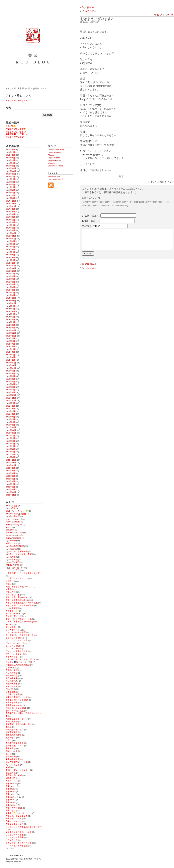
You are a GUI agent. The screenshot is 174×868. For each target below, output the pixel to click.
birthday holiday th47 (15, 525)
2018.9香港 (11, 508)
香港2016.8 (11, 792)
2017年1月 (10, 230)
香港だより (11, 810)
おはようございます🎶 (16, 132)
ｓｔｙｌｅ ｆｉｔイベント (19, 843)
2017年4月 (10, 222)
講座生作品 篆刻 (14, 775)
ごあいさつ (11, 592)
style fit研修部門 (13, 562)
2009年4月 (10, 481)
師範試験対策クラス (15, 730)
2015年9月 (10, 274)
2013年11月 (11, 333)
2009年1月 (10, 489)
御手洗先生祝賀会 (14, 735)
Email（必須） (90, 221)
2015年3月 (10, 290)
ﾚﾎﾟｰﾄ (8, 848)
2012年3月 (10, 387)
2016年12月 (11, 233)
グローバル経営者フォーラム (19, 619)
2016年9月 (10, 241)
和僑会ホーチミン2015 (16, 708)
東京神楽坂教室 (13, 759)
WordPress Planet (56, 166)
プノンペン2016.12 (14, 643)
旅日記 (9, 740)
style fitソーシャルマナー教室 (19, 554)
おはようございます (15, 137)
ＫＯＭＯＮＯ (12, 840)
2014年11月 (11, 301)
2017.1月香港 (12, 506)
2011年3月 (10, 419)
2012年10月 (11, 368)
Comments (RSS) (55, 179)
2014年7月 (10, 312)
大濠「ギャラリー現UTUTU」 (19, 587)
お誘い (9, 584)
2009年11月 (11, 463)
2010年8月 (10, 438)
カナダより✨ (12, 611)
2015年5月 (10, 284)
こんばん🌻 (11, 126)
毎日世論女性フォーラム (17, 762)
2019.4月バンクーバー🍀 (17, 511)
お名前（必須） (91, 216)
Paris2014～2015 (13, 535)
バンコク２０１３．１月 (17, 640)
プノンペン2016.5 (14, 646)
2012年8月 (10, 374)
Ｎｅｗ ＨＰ (12, 781)
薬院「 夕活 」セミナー (18, 770)
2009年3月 (10, 484)
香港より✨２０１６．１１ (18, 813)
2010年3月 (10, 452)
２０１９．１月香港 (15, 837)
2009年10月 (11, 465)
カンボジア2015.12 (14, 614)
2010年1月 (10, 457)
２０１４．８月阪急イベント (19, 832)
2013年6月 (10, 346)
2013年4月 (10, 352)
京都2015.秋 (11, 668)
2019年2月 (10, 163)
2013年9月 (10, 338)
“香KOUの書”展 (12, 565)
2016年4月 (10, 255)
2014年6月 (10, 314)
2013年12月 (11, 330)
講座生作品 (11, 773)
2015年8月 (10, 276)
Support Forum (54, 160)
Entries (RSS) (54, 176)
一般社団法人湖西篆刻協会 (18, 665)
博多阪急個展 (12, 702)
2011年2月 (10, 422)
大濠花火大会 (12, 722)
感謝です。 (11, 738)
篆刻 (8, 767)
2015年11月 (11, 268)
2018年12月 (11, 168)
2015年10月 (11, 271)
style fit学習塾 (12, 559)
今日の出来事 (12, 678)
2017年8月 (10, 212)
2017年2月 (10, 228)
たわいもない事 (164, 15)
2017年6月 (10, 217)
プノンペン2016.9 (14, 649)
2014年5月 (10, 317)
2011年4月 (10, 417)
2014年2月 (10, 325)
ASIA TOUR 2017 (13, 519)
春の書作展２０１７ (15, 746)
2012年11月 (11, 365)
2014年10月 (11, 303)
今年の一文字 (12, 670)
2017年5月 (10, 220)
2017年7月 (10, 214)
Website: (87, 226)
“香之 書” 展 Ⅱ (14, 568)
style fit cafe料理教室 (15, 546)
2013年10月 (11, 336)
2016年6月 (10, 249)
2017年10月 (11, 206)
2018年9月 (10, 177)
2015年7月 (10, 279)
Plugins (51, 155)
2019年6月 (10, 152)
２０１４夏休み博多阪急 (17, 846)
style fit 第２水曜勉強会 (17, 551)
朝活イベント (12, 751)
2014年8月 (10, 309)
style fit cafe (11, 541)
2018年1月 (10, 198)
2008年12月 (11, 492)
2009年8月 (10, 471)
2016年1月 (10, 263)
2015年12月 (11, 266)
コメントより (12, 627)
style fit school (12, 549)
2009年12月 (11, 460)
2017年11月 (11, 203)
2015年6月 (10, 282)
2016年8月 (10, 244)
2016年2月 (10, 260)
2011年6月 (10, 411)
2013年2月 (10, 357)
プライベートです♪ (14, 654)
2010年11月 (11, 430)
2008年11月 (11, 495)
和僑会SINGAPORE (14, 705)
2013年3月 (10, 355)
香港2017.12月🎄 (13, 797)
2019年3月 (10, 160)
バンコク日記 (13, 570)
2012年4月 (10, 384)
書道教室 (10, 748)
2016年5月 (10, 252)
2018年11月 (11, 171)
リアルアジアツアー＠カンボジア (21, 659)
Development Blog (56, 149)
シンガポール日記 (14, 630)
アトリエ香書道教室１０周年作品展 (22, 603)
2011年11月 (11, 398)
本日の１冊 (11, 756)
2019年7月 (10, 149)
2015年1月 (10, 295)
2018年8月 (10, 179)
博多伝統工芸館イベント (17, 697)
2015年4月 (10, 287)
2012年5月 (10, 382)
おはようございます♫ (97, 19)
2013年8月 (10, 341)
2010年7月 (10, 441)
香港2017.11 (11, 794)
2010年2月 (10, 454)
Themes (51, 163)
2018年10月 (11, 174)
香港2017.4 (11, 800)
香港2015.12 (11, 786)
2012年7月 (10, 376)
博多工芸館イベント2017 (17, 700)
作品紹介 (10, 689)
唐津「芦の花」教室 (15, 711)
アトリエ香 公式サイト (17, 100)
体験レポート (12, 686)
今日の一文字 (12, 676)
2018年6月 (10, 185)
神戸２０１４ (12, 543)
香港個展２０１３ (14, 819)
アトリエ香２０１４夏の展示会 (20, 605)
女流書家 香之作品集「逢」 (19, 724)
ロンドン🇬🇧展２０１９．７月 (19, 662)
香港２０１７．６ (14, 821)
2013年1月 (10, 360)
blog (7, 527)
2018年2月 (10, 195)
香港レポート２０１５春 (17, 816)
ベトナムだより (13, 657)
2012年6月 (10, 379)
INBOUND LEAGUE (14, 533)
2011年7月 (10, 409)
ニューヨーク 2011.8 (15, 638)
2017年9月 (10, 209)
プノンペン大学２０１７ (17, 651)
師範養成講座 (12, 732)
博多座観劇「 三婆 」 (17, 134)
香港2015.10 (11, 784)
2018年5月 (10, 187)
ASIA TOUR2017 (13, 522)
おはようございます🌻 (16, 129)
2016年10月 (11, 239)
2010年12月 (11, 427)
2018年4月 (10, 190)
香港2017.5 (11, 802)
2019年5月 (10, 155)
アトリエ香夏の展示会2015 (18, 600)
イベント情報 (12, 608)
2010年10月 (11, 433)
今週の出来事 (12, 684)
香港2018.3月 (12, 805)
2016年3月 (10, 258)
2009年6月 (10, 476)
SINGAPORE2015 (13, 538)
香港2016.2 (11, 789)
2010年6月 (10, 444)
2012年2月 (10, 390)
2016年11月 (11, 236)
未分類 (9, 754)
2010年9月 (10, 436)
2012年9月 (10, 371)
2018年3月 (10, 193)
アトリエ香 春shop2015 (17, 597)
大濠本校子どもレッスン (17, 719)
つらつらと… (89, 268)
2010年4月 (10, 449)
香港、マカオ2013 (14, 808)
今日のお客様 (12, 673)
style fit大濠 (11, 557)
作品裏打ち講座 (13, 694)
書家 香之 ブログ (33, 43)
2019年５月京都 (13, 516)
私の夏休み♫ (89, 7)
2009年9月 (10, 468)
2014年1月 (10, 328)
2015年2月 (10, 293)
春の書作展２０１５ (15, 743)
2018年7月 (10, 182)
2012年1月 (10, 392)
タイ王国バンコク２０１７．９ (20, 635)
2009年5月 (10, 479)
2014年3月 (10, 322)
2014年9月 (10, 306)
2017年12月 (11, 201)
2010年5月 (10, 446)
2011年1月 (10, 425)
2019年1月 (10, 166)
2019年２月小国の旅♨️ (16, 514)
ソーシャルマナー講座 (16, 632)
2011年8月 (10, 406)
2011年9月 (10, 403)
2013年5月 (10, 349)
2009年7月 (10, 473)
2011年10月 (11, 400)
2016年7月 (10, 247)
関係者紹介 (11, 778)
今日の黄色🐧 (12, 681)
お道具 (9, 589)
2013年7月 (10, 344)
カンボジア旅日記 (14, 616)
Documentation (54, 152)
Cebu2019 (10, 530)
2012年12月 (11, 363)
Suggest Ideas (54, 158)
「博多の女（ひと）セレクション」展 (23, 573)
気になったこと (13, 765)
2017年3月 (10, 225)
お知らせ (10, 581)
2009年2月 (10, 487)
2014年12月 (11, 298)
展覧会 (9, 727)
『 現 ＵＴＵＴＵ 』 (17, 578)
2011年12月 (11, 395)
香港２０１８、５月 (15, 824)
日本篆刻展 (11, 692)
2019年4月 (10, 158)
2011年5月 (10, 414)
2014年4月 (10, 320)
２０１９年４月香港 (15, 835)
